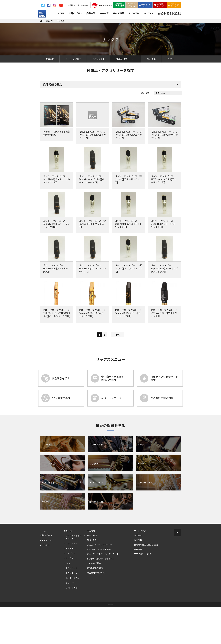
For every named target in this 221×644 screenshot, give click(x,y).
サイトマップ (140, 568)
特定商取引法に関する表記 (146, 582)
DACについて (48, 578)
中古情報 (91, 568)
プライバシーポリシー (144, 591)
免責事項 (138, 587)
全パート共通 (72, 625)
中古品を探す (99, 59)
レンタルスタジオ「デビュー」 (101, 596)
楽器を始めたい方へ (96, 610)
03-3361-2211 (169, 13)
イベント (149, 13)
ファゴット (71, 591)
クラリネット (72, 581)
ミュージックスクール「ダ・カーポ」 (104, 591)
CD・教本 (151, 59)
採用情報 (138, 577)
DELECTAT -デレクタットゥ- (100, 582)
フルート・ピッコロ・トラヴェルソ (76, 574)
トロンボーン (72, 610)
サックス (70, 595)
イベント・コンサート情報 (99, 587)
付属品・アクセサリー (126, 59)
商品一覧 (91, 13)
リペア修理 (92, 573)
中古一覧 (104, 13)
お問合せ (138, 573)
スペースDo (134, 13)
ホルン (69, 600)
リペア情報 (119, 13)
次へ (118, 372)
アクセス (46, 582)
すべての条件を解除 (99, 104)
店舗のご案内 (75, 13)
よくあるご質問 (94, 601)
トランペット (72, 605)
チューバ (70, 620)
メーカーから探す (73, 59)
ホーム (43, 568)
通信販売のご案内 (95, 605)
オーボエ (70, 586)
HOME (61, 13)
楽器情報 (50, 59)
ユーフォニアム (72, 615)
